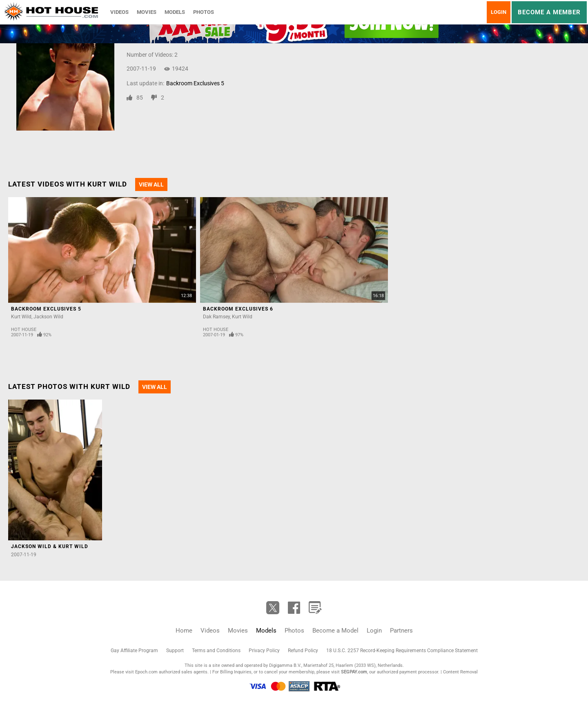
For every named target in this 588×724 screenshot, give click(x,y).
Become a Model (335, 631)
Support (175, 651)
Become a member (549, 12)
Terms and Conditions (216, 651)
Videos (119, 12)
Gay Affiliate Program (134, 651)
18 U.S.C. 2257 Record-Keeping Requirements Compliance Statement (402, 651)
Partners (401, 631)
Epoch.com (146, 672)
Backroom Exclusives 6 (238, 309)
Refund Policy (303, 651)
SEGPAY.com (354, 672)
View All (151, 184)
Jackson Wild (48, 317)
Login (499, 12)
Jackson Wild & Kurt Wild (50, 546)
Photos (204, 12)
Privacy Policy (264, 651)
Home (184, 631)
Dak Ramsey (216, 317)
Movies (147, 12)
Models (175, 12)
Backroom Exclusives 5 (195, 83)
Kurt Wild (21, 317)
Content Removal (460, 672)
